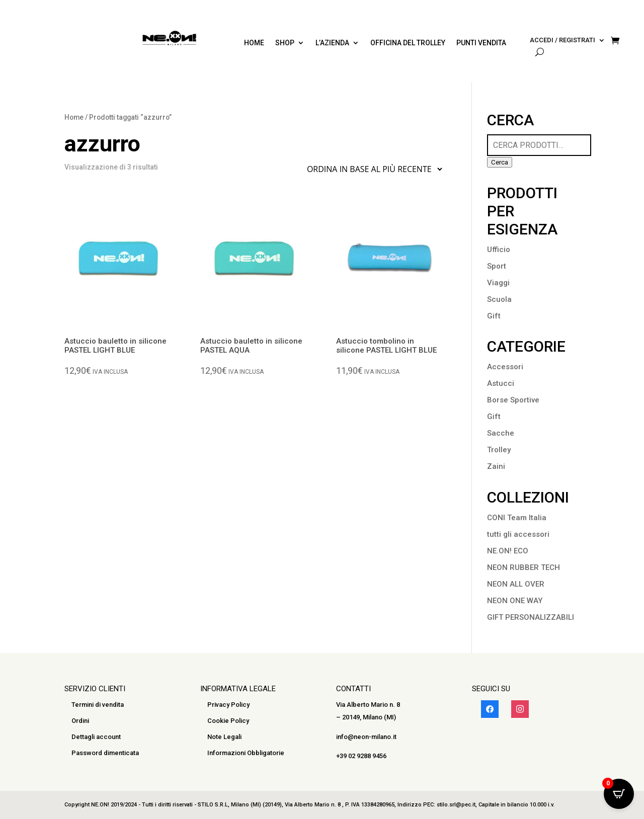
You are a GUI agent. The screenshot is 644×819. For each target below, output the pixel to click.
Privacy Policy (228, 705)
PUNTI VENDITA (481, 43)
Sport (497, 266)
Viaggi (498, 283)
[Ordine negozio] (372, 169)
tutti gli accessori (518, 534)
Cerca (500, 162)
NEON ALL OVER (516, 584)
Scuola (499, 299)
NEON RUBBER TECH (524, 567)
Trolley (499, 450)
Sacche (501, 433)
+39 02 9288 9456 (361, 756)
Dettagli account (96, 737)
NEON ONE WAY (515, 601)
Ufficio (499, 250)
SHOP (285, 43)
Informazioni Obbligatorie (246, 753)
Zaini (496, 466)
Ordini (80, 721)
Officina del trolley (408, 43)
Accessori (505, 367)
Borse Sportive (513, 400)
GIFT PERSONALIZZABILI (531, 617)
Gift (494, 316)
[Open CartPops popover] (619, 794)
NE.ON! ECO (508, 551)
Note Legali (224, 737)
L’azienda (332, 43)
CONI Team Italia (517, 518)
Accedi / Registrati (562, 40)
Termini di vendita (98, 705)
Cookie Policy (228, 721)
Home (254, 43)
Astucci (501, 383)
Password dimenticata (105, 753)
